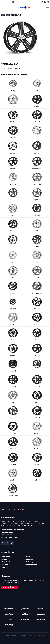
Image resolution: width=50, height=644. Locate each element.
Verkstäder (6, 557)
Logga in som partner (10, 537)
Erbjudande (6, 562)
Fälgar (4, 559)
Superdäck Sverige (11, 636)
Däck (28, 557)
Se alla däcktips (10, 587)
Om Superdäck (8, 532)
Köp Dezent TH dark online (12, 68)
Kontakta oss (7, 535)
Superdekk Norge (39, 636)
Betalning (30, 562)
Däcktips (30, 559)
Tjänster (5, 565)
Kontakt (5, 567)
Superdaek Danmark (25, 636)
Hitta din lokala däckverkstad (13, 530)
